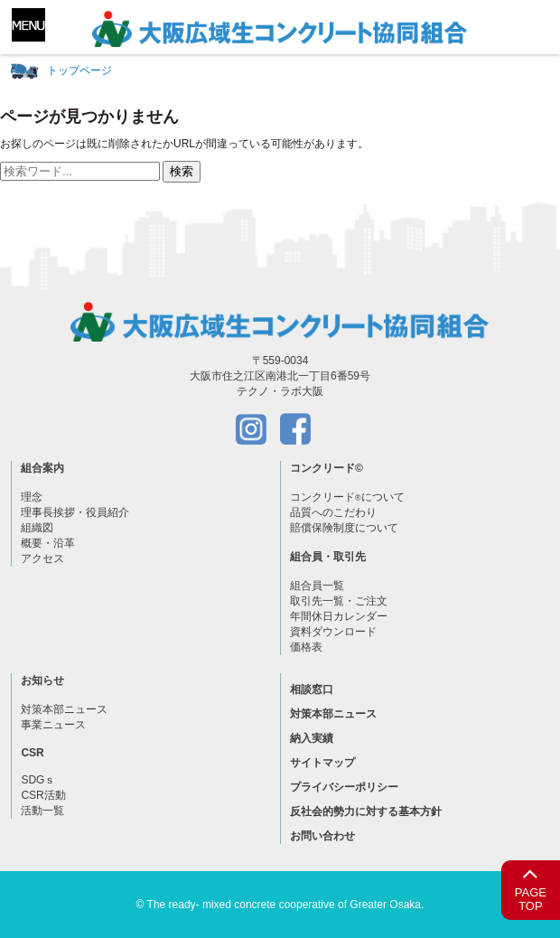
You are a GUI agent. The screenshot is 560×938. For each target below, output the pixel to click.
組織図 (37, 528)
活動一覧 (42, 811)
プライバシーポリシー (344, 787)
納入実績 (312, 738)
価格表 (306, 647)
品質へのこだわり (333, 512)
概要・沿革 (48, 543)
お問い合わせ (322, 836)
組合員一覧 (317, 586)
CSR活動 (43, 795)
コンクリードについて (347, 497)
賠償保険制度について (344, 528)
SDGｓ (38, 780)
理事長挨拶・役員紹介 (75, 512)
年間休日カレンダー (339, 616)
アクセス (42, 558)
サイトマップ (322, 763)
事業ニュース (53, 725)
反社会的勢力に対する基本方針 (366, 811)
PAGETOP (531, 887)
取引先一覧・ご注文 (339, 601)
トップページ (79, 70)
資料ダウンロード (333, 632)
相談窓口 (312, 689)
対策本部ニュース (64, 709)
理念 (32, 497)
